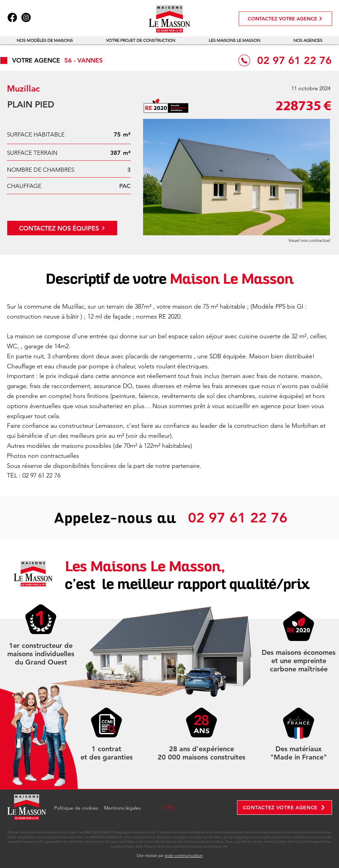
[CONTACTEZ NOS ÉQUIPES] (62, 228)
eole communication (184, 855)
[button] (45, 40)
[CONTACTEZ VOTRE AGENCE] (285, 19)
